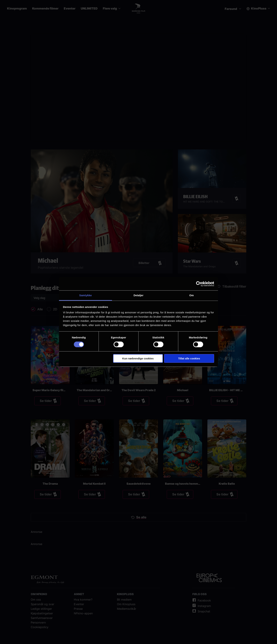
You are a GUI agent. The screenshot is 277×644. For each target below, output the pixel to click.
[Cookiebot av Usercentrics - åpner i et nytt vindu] (199, 284)
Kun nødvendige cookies (138, 358)
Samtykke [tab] (86, 295)
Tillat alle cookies (189, 358)
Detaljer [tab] (138, 295)
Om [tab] (191, 295)
